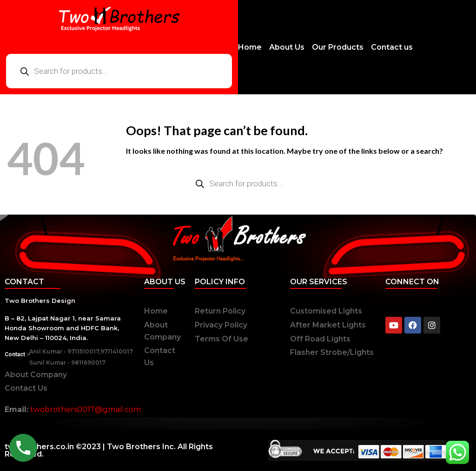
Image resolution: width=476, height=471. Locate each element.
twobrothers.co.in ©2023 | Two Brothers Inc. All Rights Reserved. (109, 450)
